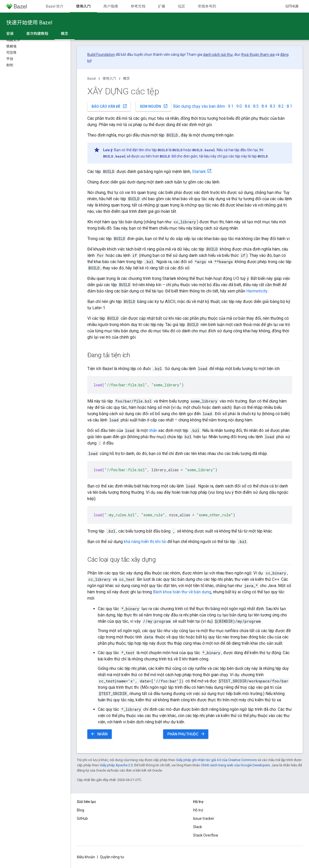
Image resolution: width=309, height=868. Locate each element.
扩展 (162, 6)
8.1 (289, 106)
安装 (10, 34)
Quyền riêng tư (112, 857)
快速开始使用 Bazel (29, 23)
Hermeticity (257, 291)
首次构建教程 (37, 34)
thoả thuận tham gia (258, 55)
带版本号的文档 (211, 6)
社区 (182, 6)
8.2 (281, 106)
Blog (81, 810)
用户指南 (111, 6)
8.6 (247, 106)
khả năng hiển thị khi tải (145, 542)
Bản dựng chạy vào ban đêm (199, 106)
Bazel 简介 (55, 6)
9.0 (239, 106)
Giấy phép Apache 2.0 (116, 765)
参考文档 (138, 6)
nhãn (153, 430)
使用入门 (109, 78)
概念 (126, 78)
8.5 (256, 106)
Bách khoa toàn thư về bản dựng (182, 592)
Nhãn (99, 734)
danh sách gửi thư (218, 55)
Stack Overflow (206, 835)
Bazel (92, 78)
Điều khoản (86, 857)
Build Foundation (101, 55)
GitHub (292, 6)
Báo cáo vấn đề (109, 106)
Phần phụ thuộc (186, 734)
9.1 (231, 106)
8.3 (273, 106)
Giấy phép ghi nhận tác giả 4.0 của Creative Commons (216, 760)
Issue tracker (204, 818)
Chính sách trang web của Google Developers (235, 765)
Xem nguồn (154, 106)
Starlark (199, 172)
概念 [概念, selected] (65, 34)
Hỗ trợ (198, 810)
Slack (198, 827)
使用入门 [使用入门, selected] (83, 6)
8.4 (264, 106)
